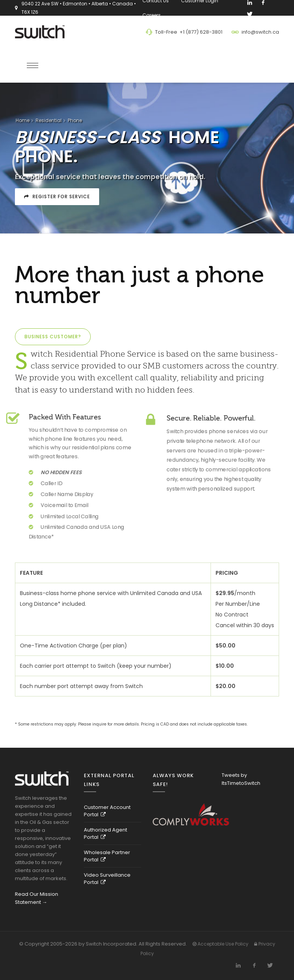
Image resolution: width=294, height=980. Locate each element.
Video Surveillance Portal (107, 879)
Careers (153, 15)
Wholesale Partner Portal (107, 856)
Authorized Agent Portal (105, 833)
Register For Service (57, 196)
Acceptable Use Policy (220, 944)
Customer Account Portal (107, 811)
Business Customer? (53, 337)
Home (23, 120)
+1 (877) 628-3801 (201, 32)
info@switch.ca (260, 32)
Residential (49, 120)
